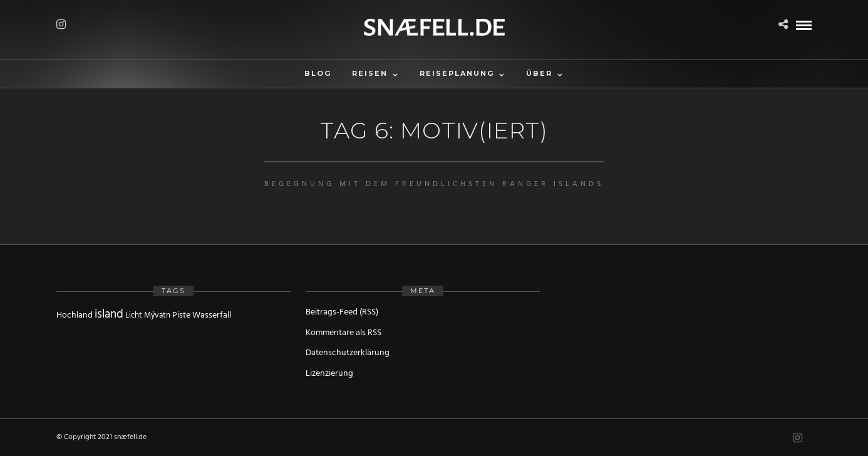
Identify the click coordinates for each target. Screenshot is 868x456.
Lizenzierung (329, 374)
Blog (318, 73)
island (109, 314)
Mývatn (157, 315)
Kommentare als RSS (344, 333)
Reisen (370, 73)
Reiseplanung (457, 73)
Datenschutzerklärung (348, 353)
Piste (181, 315)
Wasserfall (212, 315)
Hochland (75, 315)
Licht (134, 315)
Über (539, 73)
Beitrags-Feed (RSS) (342, 312)
